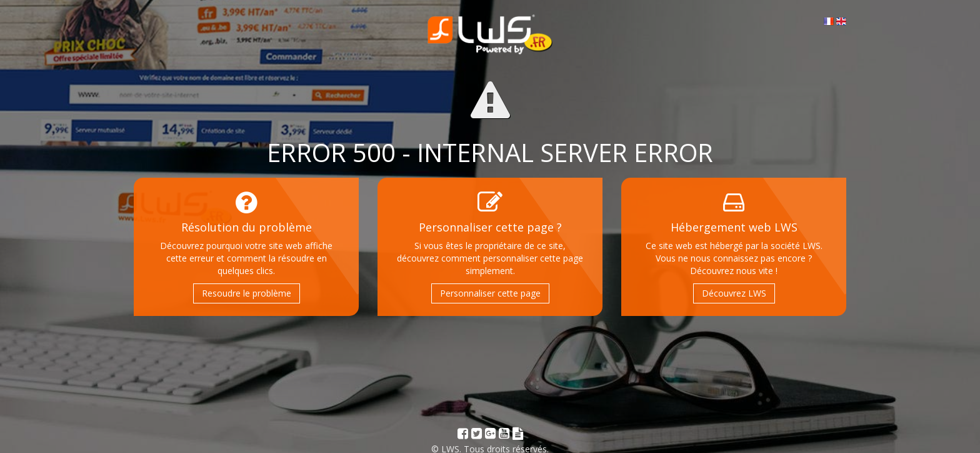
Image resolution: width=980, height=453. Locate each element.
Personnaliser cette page (490, 293)
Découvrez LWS (734, 293)
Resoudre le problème (247, 293)
